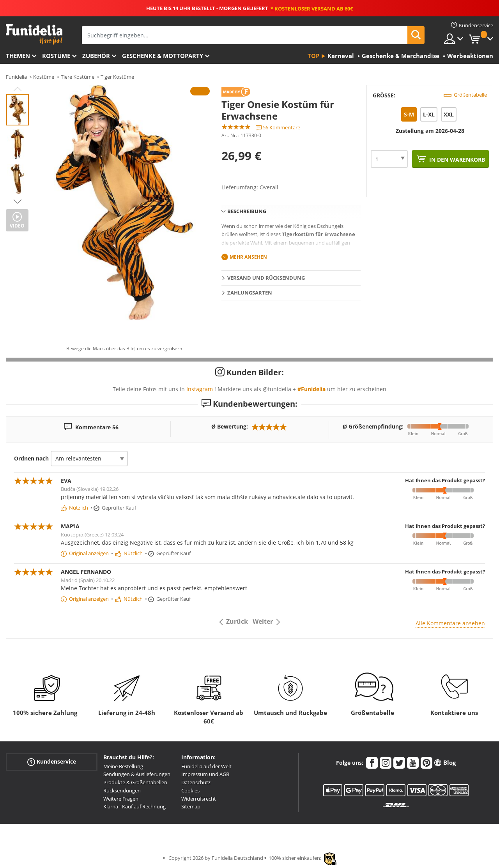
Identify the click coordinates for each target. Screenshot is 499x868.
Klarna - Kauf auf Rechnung (134, 806)
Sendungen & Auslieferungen (137, 774)
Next (18, 201)
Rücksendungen (122, 790)
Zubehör (96, 56)
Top (313, 56)
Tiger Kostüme (117, 77)
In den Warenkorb (456, 160)
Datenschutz (196, 782)
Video (17, 226)
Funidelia (16, 77)
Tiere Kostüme (78, 77)
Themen (18, 56)
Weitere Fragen (121, 799)
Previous (18, 89)
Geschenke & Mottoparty (163, 56)
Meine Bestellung (123, 766)
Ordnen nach (31, 458)
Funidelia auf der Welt (206, 766)
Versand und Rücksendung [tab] (266, 278)
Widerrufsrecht (199, 799)
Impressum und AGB (205, 774)
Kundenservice (52, 761)
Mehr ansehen (248, 257)
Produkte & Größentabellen (135, 782)
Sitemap (191, 806)
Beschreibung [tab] (247, 211)
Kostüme (56, 56)
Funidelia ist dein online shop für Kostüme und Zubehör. (34, 34)
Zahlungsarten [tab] (250, 293)
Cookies (190, 790)
